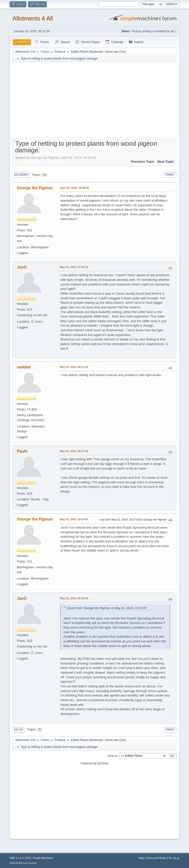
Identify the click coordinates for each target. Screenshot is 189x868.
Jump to (112, 756)
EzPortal (103, 763)
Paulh (22, 451)
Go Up (18, 730)
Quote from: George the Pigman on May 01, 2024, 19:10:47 (107, 608)
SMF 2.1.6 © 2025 (20, 858)
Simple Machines (43, 858)
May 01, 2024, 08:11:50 (74, 367)
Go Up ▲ (174, 858)
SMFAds (14, 863)
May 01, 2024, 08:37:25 (74, 451)
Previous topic (143, 162)
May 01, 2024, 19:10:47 (74, 519)
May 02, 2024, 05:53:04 (74, 598)
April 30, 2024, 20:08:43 (74, 188)
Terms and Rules (156, 858)
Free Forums (30, 863)
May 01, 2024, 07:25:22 (74, 267)
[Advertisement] (95, 101)
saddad (24, 367)
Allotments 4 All (32, 18)
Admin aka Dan (115, 52)
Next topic (165, 162)
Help (141, 858)
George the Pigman (35, 188)
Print (170, 175)
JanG (22, 267)
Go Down (21, 175)
